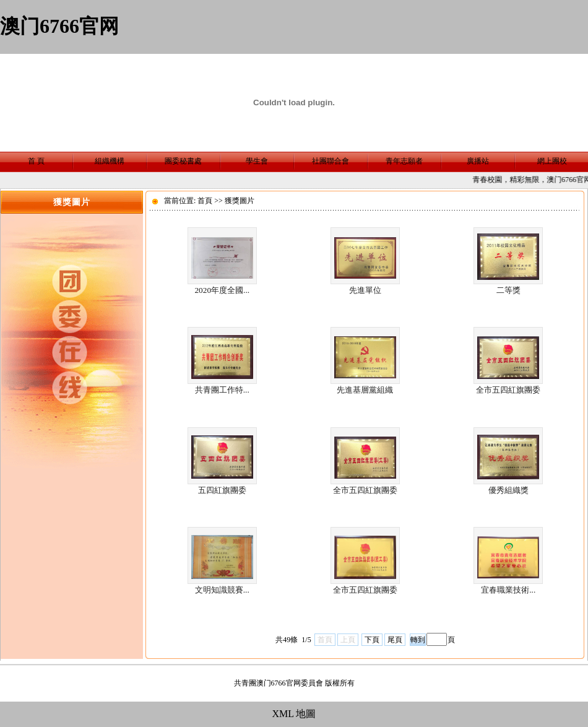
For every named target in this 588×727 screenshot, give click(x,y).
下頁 (372, 640)
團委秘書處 (183, 161)
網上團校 (552, 161)
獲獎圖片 (240, 201)
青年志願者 (404, 161)
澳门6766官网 (59, 26)
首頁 (205, 201)
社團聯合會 (331, 161)
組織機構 (110, 161)
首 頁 (36, 161)
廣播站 (478, 161)
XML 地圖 (294, 714)
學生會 (257, 161)
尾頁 (395, 640)
